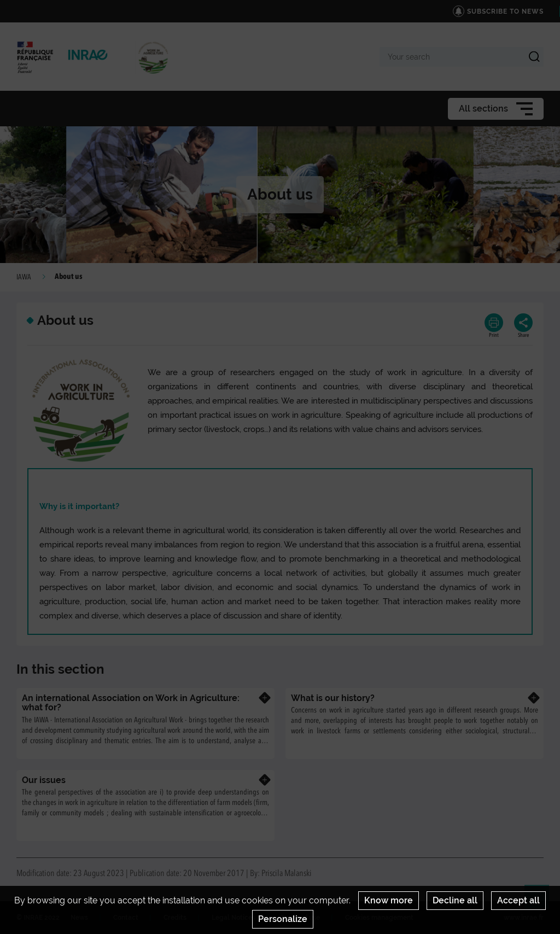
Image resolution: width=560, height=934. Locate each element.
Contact (126, 918)
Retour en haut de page (541, 902)
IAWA (24, 277)
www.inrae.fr (524, 918)
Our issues (44, 780)
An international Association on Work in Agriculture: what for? (131, 703)
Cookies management (379, 918)
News (79, 918)
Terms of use (300, 918)
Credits (175, 918)
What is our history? (333, 698)
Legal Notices (234, 918)
